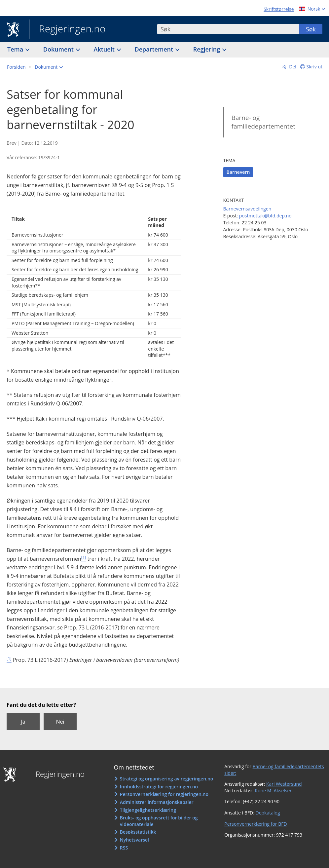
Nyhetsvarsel (134, 840)
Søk (311, 29)
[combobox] (228, 29)
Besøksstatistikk (138, 832)
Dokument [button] (59, 49)
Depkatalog (268, 813)
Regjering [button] (207, 49)
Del (292, 67)
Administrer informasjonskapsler (157, 802)
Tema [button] (16, 49)
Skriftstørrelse (279, 9)
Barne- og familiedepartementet (263, 122)
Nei (60, 722)
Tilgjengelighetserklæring (148, 810)
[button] (49, 67)
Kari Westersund (284, 784)
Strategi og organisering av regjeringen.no (167, 779)
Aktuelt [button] (105, 49)
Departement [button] (155, 49)
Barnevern (238, 172)
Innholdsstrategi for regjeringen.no (159, 787)
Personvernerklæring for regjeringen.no (164, 794)
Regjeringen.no (67, 29)
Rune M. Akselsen (274, 791)
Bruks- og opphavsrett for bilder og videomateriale (159, 821)
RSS (124, 848)
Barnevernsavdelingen (247, 209)
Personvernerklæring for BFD (256, 824)
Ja (23, 722)
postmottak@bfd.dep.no (265, 216)
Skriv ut (315, 67)
